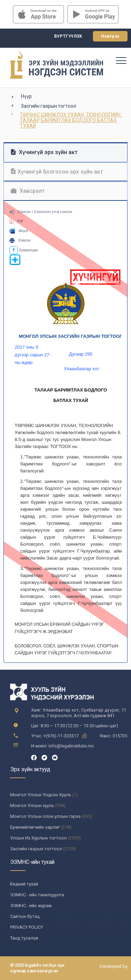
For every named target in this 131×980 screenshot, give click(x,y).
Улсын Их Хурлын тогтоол (38, 838)
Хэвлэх (20, 240)
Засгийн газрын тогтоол (49, 106)
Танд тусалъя (24, 938)
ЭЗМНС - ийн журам (31, 906)
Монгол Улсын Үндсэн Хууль (41, 795)
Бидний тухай (24, 884)
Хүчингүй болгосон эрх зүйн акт (57, 172)
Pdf (16, 221)
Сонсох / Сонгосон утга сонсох (41, 212)
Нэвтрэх (110, 36)
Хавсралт (28, 191)
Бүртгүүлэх (68, 36)
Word (19, 231)
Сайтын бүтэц (25, 916)
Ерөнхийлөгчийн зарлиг (35, 827)
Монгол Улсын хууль (32, 806)
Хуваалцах (24, 250)
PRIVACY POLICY (27, 927)
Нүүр (26, 96)
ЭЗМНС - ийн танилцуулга (37, 895)
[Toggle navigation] (121, 60)
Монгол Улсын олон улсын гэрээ (45, 816)
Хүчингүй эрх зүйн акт (44, 152)
